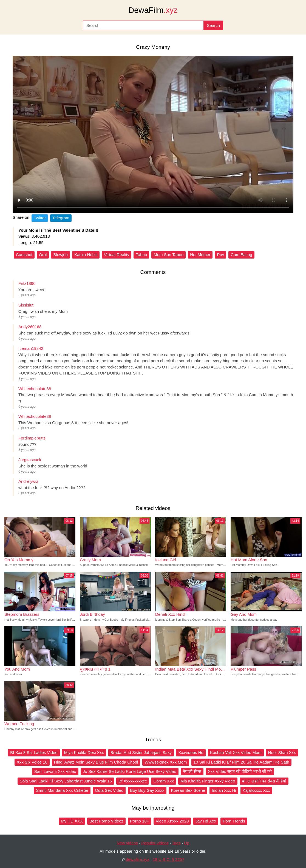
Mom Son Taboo (168, 255)
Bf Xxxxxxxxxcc (133, 781)
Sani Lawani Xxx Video (55, 771)
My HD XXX (72, 821)
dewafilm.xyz (138, 859)
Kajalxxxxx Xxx (256, 790)
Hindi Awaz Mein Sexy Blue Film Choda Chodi (96, 762)
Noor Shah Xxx (282, 752)
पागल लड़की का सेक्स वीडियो (264, 781)
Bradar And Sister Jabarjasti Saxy (141, 752)
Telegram (61, 218)
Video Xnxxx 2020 (172, 821)
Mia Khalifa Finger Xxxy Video (208, 781)
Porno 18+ (140, 821)
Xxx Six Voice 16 (32, 762)
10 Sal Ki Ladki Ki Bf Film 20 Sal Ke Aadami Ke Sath (241, 762)
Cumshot (24, 255)
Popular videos (155, 843)
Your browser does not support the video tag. (153, 134)
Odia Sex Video (109, 790)
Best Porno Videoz (106, 821)
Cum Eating (241, 255)
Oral (43, 255)
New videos (127, 843)
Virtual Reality (117, 255)
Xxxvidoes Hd (191, 752)
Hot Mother (200, 255)
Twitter (40, 218)
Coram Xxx (163, 781)
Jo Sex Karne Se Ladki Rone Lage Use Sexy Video (130, 771)
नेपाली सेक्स (192, 771)
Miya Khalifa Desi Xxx (84, 752)
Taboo (141, 255)
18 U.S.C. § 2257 (168, 859)
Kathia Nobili (86, 255)
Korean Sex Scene (188, 790)
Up (187, 843)
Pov (220, 255)
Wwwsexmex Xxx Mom (166, 762)
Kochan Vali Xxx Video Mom (236, 752)
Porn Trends (234, 821)
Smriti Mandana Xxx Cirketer (62, 790)
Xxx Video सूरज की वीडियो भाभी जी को (240, 771)
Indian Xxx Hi (224, 790)
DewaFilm (153, 10)
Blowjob (60, 255)
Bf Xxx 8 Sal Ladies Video (34, 752)
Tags (176, 843)
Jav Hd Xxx (206, 821)
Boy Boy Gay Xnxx (147, 790)
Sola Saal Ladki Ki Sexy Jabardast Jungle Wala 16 (66, 781)
